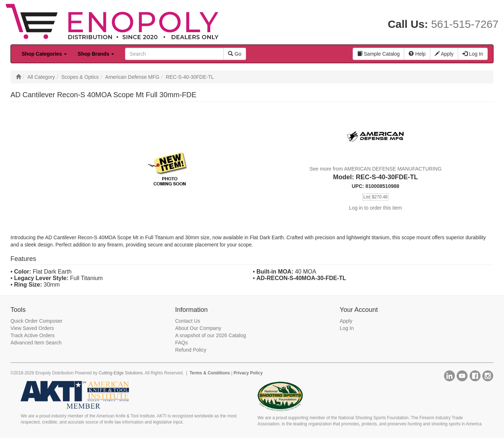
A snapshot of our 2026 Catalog (211, 335)
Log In (347, 328)
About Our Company (198, 328)
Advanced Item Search (36, 343)
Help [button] (417, 54)
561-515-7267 (465, 24)
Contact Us (188, 321)
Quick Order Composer (36, 321)
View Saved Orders (32, 328)
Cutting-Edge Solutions (121, 373)
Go (235, 54)
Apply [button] (444, 54)
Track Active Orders (33, 335)
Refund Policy (191, 350)
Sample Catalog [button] (379, 54)
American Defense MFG (132, 77)
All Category (41, 77)
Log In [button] (473, 54)
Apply (346, 321)
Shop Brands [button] (96, 54)
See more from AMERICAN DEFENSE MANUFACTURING (375, 169)
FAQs (182, 343)
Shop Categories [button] (44, 54)
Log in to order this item (375, 208)
